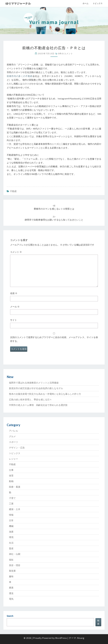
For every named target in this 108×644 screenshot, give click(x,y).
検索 (98, 622)
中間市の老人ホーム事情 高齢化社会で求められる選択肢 (38, 405)
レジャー (13, 459)
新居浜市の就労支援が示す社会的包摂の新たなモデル (36, 388)
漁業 (11, 532)
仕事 (11, 470)
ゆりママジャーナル (18, 3)
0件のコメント (66, 53)
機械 (11, 526)
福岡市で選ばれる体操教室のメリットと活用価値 (34, 383)
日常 (11, 520)
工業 (11, 504)
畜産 (11, 548)
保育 (11, 476)
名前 (14, 293)
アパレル (13, 431)
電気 (11, 599)
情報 (11, 515)
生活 (11, 543)
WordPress (61, 638)
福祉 (11, 560)
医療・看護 (15, 487)
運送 (11, 593)
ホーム (85, 3)
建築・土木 (15, 509)
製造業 (12, 571)
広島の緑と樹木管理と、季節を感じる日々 (30, 400)
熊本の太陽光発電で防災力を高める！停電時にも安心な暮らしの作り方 (45, 394)
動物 (11, 481)
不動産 (13, 191)
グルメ (12, 436)
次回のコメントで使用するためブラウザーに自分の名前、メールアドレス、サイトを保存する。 (54, 339)
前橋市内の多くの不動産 (20, 76)
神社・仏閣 (15, 554)
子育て (12, 498)
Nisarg (81, 638)
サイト (13, 320)
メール (15, 307)
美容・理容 (15, 565)
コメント (16, 252)
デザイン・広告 (17, 448)
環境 (11, 537)
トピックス (98, 3)
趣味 (11, 576)
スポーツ (13, 442)
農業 (11, 588)
